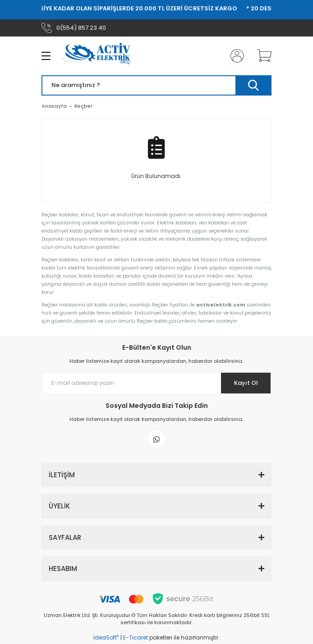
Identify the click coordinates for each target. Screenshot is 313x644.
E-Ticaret (136, 637)
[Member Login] (235, 56)
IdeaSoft (106, 637)
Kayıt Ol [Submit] (246, 383)
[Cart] (261, 56)
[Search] (156, 85)
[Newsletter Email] (156, 383)
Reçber (83, 106)
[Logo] (100, 56)
